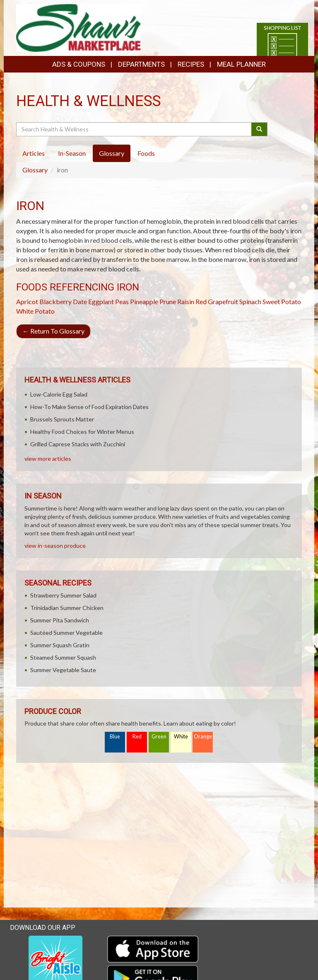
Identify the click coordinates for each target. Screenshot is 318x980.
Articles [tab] (34, 153)
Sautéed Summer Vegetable (66, 633)
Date (80, 301)
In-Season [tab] (72, 153)
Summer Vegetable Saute (63, 670)
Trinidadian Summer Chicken (67, 608)
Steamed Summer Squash (63, 657)
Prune (168, 301)
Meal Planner (241, 64)
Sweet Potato (282, 301)
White (181, 737)
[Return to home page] (78, 27)
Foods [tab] (146, 153)
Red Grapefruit (217, 301)
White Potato (35, 311)
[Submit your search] (259, 129)
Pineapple (144, 301)
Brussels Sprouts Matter (62, 419)
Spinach (250, 301)
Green (159, 737)
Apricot (27, 301)
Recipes (191, 64)
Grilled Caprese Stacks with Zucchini (78, 444)
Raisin (186, 301)
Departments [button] (141, 64)
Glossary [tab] (112, 153)
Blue (115, 737)
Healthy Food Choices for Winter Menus (82, 432)
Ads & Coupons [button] (79, 64)
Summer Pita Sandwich (60, 620)
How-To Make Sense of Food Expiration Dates (89, 407)
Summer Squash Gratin (60, 645)
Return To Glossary (53, 331)
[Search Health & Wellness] (134, 129)
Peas (122, 301)
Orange (203, 737)
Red (137, 737)
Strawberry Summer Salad (63, 595)
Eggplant (101, 301)
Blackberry (55, 301)
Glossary (35, 170)
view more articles (48, 459)
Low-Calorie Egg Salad (59, 394)
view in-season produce (55, 546)
